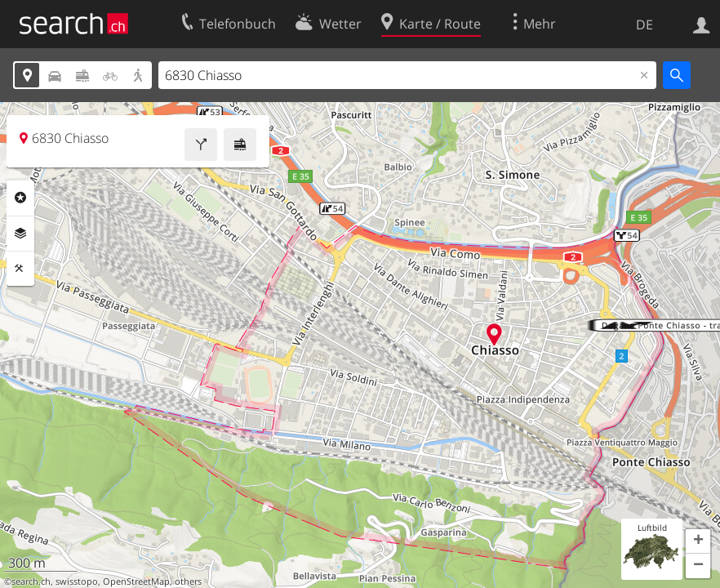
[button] (698, 541)
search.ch (31, 581)
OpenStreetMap (136, 581)
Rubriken (20, 198)
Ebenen (20, 234)
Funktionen (20, 269)
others (188, 581)
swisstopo (77, 581)
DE (644, 24)
